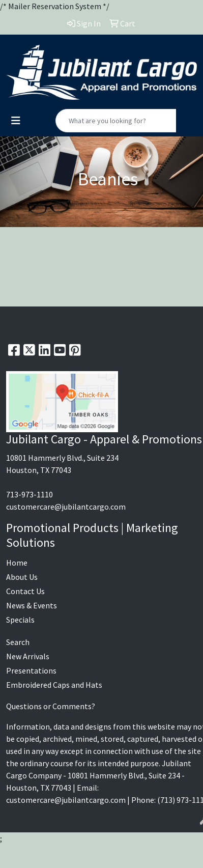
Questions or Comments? (51, 706)
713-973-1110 (30, 494)
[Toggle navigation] (16, 121)
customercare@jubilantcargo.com (66, 507)
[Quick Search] (116, 121)
